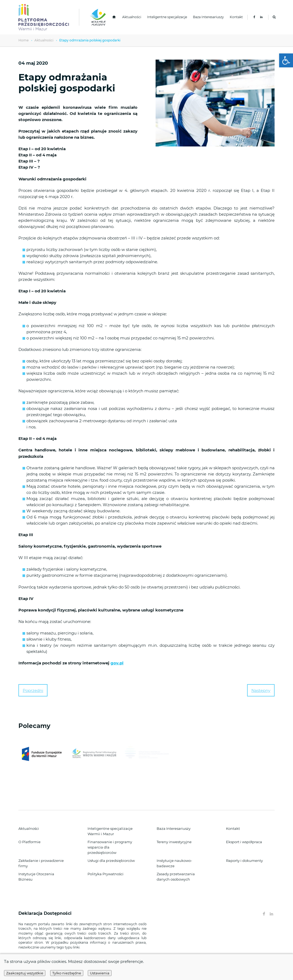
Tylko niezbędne (67, 973)
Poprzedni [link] (33, 690)
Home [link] (23, 40)
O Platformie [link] (29, 842)
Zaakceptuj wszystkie (25, 973)
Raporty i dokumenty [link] (244, 861)
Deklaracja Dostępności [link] (46, 913)
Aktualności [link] (132, 17)
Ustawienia (100, 973)
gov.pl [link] (117, 663)
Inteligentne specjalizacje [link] (167, 17)
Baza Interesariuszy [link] (208, 17)
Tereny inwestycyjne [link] (174, 842)
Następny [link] (261, 690)
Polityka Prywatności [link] (106, 874)
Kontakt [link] (236, 17)
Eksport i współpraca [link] (244, 842)
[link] (286, 60)
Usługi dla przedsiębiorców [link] (111, 861)
